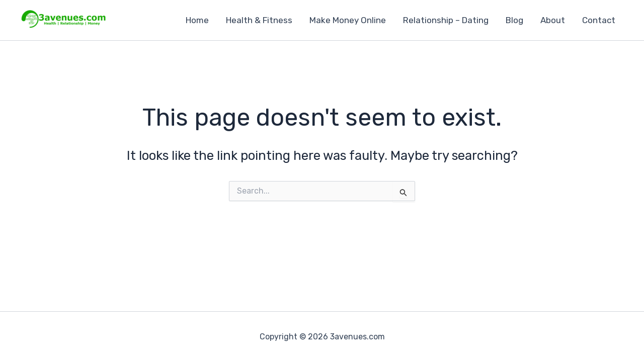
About (553, 20)
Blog (514, 20)
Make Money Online (348, 20)
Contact (599, 20)
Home (197, 20)
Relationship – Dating (446, 20)
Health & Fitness (259, 20)
